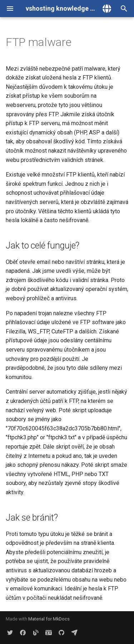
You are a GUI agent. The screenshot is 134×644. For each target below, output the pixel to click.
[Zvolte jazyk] (107, 9)
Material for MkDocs (49, 619)
